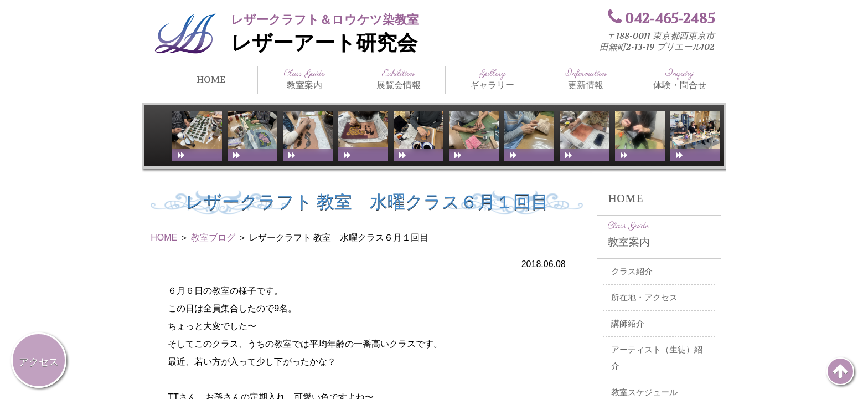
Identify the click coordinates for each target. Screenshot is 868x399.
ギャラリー (492, 79)
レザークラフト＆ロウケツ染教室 (325, 20)
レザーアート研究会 (324, 43)
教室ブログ (213, 237)
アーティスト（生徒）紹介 (657, 358)
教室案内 (304, 79)
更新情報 (586, 79)
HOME (211, 80)
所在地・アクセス (644, 298)
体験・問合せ (680, 79)
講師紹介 (628, 324)
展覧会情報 (399, 79)
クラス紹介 (632, 272)
